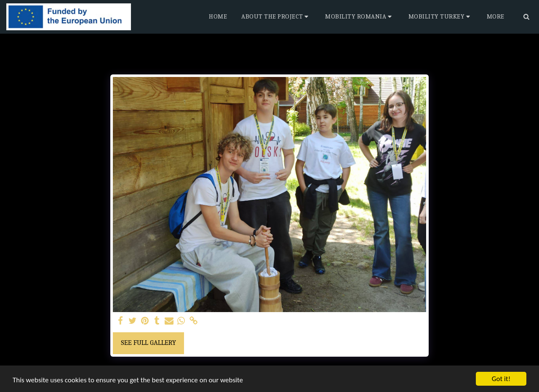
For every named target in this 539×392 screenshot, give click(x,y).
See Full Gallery (148, 343)
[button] (276, 17)
